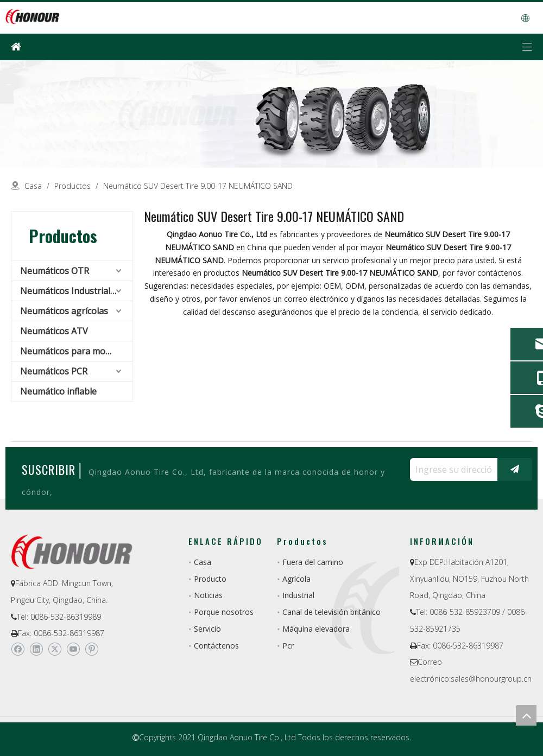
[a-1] (271, 114)
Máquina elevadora (316, 629)
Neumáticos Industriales (70, 291)
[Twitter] (55, 649)
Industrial (298, 595)
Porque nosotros (224, 612)
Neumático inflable (58, 391)
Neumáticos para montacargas (76, 351)
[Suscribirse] (515, 469)
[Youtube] (73, 649)
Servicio (207, 629)
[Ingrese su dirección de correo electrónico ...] (451, 469)
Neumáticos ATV (54, 331)
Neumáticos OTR (55, 271)
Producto (210, 579)
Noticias (208, 595)
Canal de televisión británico (332, 612)
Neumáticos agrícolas (64, 311)
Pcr (288, 646)
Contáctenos (216, 646)
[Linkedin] (36, 649)
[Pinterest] (91, 649)
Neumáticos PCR (54, 371)
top (526, 715)
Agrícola (296, 579)
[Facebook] (18, 649)
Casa (203, 562)
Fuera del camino (313, 562)
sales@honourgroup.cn (491, 679)
